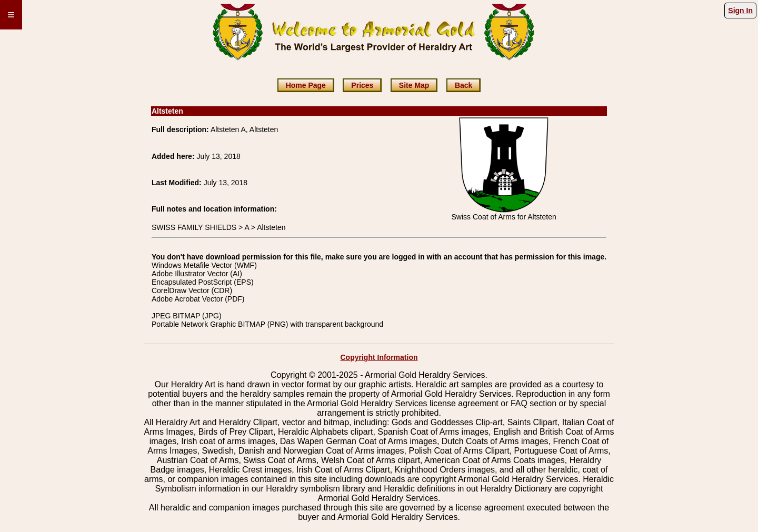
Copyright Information (379, 357)
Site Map (414, 85)
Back (463, 85)
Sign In (740, 11)
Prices (362, 85)
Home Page (306, 85)
